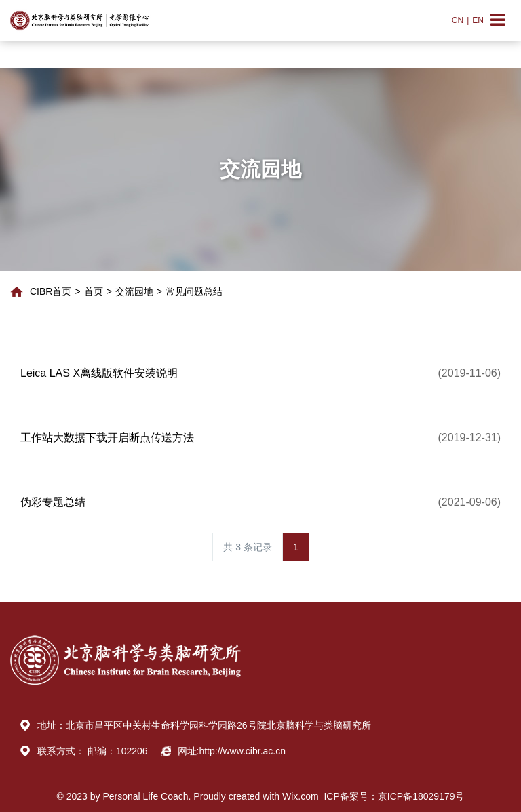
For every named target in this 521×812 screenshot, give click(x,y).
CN (458, 20)
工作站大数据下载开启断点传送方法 (107, 438)
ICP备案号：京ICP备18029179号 (392, 796)
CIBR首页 (51, 291)
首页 (94, 291)
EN (478, 20)
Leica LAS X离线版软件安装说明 (99, 373)
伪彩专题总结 (53, 502)
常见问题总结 (194, 291)
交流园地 (134, 291)
